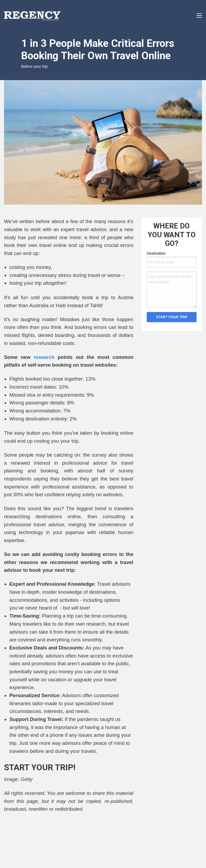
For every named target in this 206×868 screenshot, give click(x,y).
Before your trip (34, 66)
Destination (156, 253)
